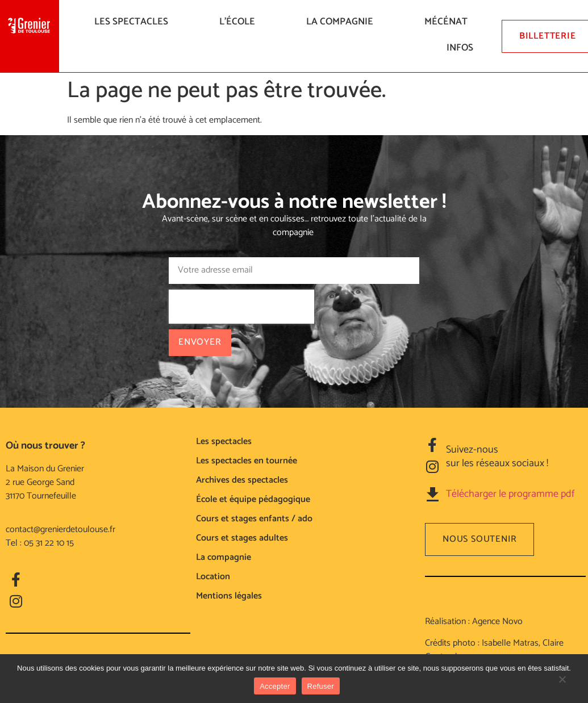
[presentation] (241, 307)
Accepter (275, 686)
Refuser (321, 686)
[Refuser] (562, 685)
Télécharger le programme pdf (510, 494)
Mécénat (449, 22)
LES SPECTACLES (134, 22)
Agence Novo (497, 622)
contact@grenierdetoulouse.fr (61, 530)
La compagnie (343, 22)
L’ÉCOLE (240, 22)
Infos (463, 48)
